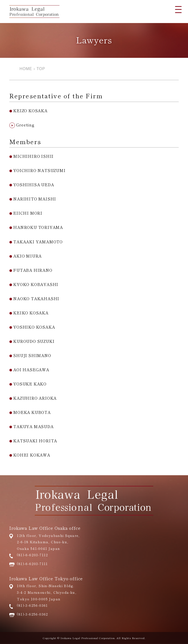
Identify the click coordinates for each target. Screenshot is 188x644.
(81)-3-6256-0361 (32, 605)
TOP (41, 69)
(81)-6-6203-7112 (32, 555)
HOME (26, 69)
